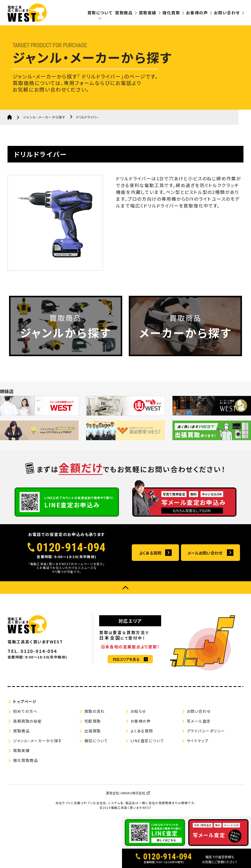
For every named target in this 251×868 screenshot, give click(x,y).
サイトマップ (198, 741)
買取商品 (124, 13)
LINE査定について (147, 741)
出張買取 (93, 731)
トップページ (25, 701)
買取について (100, 13)
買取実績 (148, 13)
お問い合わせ (227, 13)
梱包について (96, 741)
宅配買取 (93, 721)
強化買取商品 (25, 760)
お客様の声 (197, 13)
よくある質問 (150, 553)
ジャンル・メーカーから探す (44, 117)
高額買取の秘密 (27, 721)
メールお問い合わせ (205, 553)
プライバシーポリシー (206, 731)
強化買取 (171, 13)
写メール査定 (199, 721)
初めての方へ (25, 711)
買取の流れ (95, 711)
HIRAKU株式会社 (133, 793)
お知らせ (138, 711)
